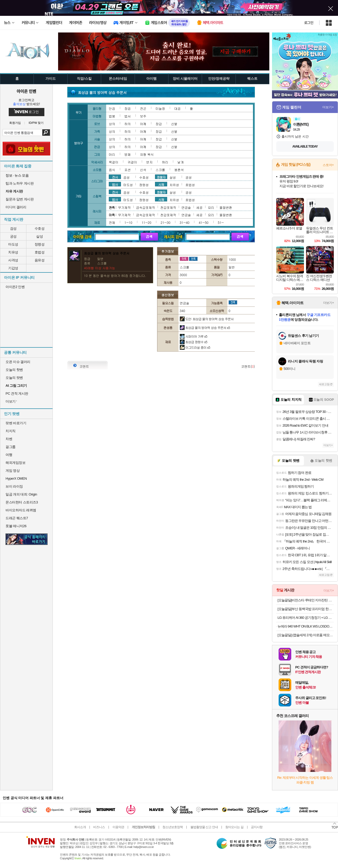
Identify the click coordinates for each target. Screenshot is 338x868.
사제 (161, 184)
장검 (128, 108)
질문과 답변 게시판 (20, 199)
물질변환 (226, 207)
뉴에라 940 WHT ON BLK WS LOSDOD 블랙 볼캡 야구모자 (306, 626)
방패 (128, 154)
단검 (112, 108)
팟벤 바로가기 (16, 423)
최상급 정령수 (194, 342)
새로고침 (324, 384)
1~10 (128, 222)
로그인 (309, 23)
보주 (143, 116)
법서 (128, 116)
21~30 (165, 222)
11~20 (146, 222)
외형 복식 (147, 154)
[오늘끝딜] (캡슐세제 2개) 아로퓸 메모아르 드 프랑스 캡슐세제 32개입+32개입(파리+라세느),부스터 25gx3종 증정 (306, 635)
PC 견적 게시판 (17, 393)
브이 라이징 (14, 486)
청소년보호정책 (173, 827)
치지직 (11, 431)
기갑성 (13, 268)
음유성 (40, 260)
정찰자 (161, 177)
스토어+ (328, 165)
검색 (46, 133)
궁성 (13, 236)
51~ (221, 222)
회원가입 (15, 123)
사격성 (13, 260)
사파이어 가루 (194, 336)
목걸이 (114, 162)
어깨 (143, 124)
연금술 (186, 207)
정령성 (40, 244)
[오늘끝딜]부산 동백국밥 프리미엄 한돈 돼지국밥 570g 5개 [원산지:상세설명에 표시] (306, 609)
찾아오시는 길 (234, 827)
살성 (39, 236)
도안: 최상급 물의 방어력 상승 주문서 (207, 319)
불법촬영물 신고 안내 (204, 827)
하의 (128, 124)
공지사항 (257, 827)
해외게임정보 (15, 463)
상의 (112, 124)
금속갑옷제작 (145, 207)
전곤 (143, 108)
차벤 (9, 439)
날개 (181, 162)
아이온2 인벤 (15, 287)
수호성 (40, 228)
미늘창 (160, 108)
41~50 (203, 222)
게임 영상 (13, 471)
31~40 (184, 222)
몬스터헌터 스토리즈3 (22, 502)
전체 (112, 222)
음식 (112, 170)
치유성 (13, 252)
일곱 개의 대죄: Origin (21, 494)
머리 (112, 154)
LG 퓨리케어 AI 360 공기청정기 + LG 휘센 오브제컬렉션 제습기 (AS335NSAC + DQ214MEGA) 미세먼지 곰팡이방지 (306, 618)
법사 (115, 184)
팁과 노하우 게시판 (20, 183)
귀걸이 (132, 162)
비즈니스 (99, 827)
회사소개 (80, 827)
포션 (128, 170)
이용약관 (118, 827)
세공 (199, 207)
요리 (211, 207)
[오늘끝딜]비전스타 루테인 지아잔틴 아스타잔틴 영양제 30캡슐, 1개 (306, 600)
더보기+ (328, 107)
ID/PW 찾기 (36, 123)
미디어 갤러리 (16, 207)
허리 (165, 162)
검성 (13, 228)
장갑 (159, 124)
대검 (177, 108)
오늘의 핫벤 (14, 370)
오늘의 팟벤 (14, 378)
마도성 (13, 244)
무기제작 (124, 207)
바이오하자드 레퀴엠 (21, 510)
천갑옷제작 (168, 207)
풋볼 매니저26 (16, 526)
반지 (149, 162)
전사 (115, 177)
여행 (9, 455)
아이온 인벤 (26, 91)
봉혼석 (179, 170)
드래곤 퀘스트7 (17, 518)
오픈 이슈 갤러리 (18, 362)
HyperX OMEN (16, 478)
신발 (174, 124)
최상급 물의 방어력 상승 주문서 (205, 327)
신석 (143, 170)
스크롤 (160, 170)
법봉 (112, 116)
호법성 (40, 252)
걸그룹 (11, 447)
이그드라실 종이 (195, 347)
